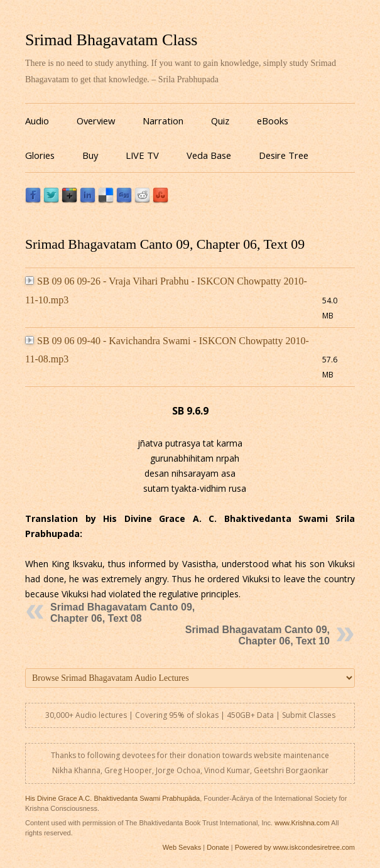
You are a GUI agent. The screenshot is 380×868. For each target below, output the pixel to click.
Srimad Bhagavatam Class (111, 40)
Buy (90, 155)
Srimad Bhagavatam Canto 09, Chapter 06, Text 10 (258, 635)
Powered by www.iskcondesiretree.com (295, 847)
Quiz (220, 121)
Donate (218, 847)
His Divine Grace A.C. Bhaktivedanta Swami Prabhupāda (112, 798)
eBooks (273, 121)
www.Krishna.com (302, 823)
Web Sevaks (182, 847)
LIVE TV (142, 155)
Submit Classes (309, 715)
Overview (96, 121)
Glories (40, 155)
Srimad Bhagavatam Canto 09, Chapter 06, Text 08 (122, 613)
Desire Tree (284, 155)
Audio (37, 121)
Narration (163, 121)
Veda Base (209, 155)
